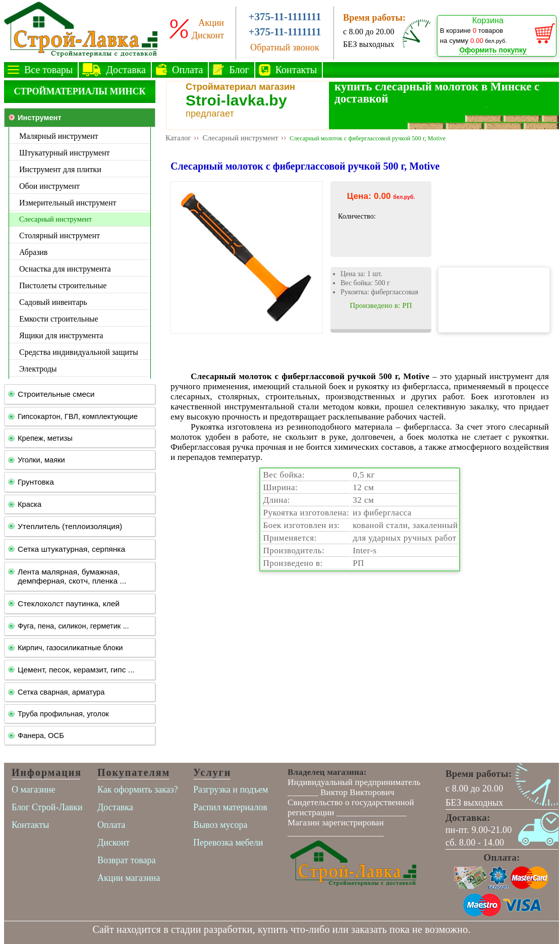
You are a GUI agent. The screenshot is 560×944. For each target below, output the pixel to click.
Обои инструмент (49, 186)
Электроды (38, 369)
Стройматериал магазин (240, 87)
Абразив (33, 252)
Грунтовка (36, 482)
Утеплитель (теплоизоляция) (70, 526)
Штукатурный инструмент (65, 153)
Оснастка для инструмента (65, 269)
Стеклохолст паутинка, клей (69, 604)
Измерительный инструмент (68, 203)
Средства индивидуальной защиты (79, 352)
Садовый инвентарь (53, 302)
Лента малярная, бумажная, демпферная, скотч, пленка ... (72, 576)
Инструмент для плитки (60, 169)
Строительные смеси (56, 394)
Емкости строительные (59, 319)
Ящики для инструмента (61, 335)
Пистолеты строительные (63, 285)
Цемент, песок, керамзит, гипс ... (76, 670)
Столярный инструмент (60, 235)
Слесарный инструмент (55, 219)
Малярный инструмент (59, 136)
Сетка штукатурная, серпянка (71, 549)
